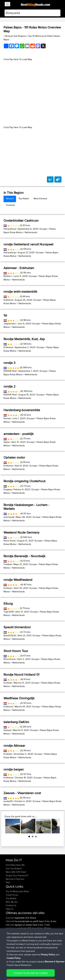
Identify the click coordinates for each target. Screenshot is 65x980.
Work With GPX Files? (16, 872)
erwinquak (9, 517)
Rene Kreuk (10, 541)
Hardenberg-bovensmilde (22, 410)
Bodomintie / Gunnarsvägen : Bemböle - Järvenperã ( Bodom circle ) (32, 941)
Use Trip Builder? (14, 868)
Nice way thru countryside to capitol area (32, 934)
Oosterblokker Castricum (21, 220)
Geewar (7, 730)
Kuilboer (8, 588)
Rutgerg (8, 489)
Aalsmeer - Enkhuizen (19, 268)
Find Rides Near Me (15, 865)
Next (55, 826)
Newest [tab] (10, 198)
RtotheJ (8, 276)
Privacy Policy (45, 970)
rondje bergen (14, 769)
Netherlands (31, 232)
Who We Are (12, 902)
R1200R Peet (10, 371)
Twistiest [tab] (10, 205)
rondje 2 (9, 386)
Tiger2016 (9, 612)
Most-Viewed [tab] (40, 198)
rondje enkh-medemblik (20, 292)
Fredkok (8, 564)
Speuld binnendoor (17, 627)
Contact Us (11, 905)
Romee (7, 418)
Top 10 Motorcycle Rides (17, 891)
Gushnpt (10, 918)
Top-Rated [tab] (24, 198)
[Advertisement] (32, 93)
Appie (7, 442)
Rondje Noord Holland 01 (21, 674)
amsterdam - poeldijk (19, 434)
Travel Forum (12, 895)
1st (5, 315)
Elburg (8, 603)
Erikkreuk (8, 300)
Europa (43, 229)
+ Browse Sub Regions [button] (15, 36)
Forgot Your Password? (17, 875)
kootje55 (8, 801)
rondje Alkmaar (14, 746)
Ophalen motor (14, 457)
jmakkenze (11, 928)
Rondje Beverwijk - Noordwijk (24, 556)
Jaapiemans (10, 324)
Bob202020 (10, 635)
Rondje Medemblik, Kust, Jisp (24, 339)
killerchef (10, 921)
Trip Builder (11, 898)
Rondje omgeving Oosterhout (24, 481)
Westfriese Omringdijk (19, 698)
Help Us (10, 909)
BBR (27, 918)
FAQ (8, 882)
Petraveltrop (10, 229)
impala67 (10, 932)
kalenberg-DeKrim (16, 722)
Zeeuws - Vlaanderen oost (22, 793)
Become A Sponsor (15, 879)
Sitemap (33, 970)
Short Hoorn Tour (16, 651)
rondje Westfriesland (18, 580)
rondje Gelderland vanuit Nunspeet (28, 244)
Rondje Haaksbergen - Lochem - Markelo (26, 507)
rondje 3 (9, 363)
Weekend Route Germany (21, 532)
